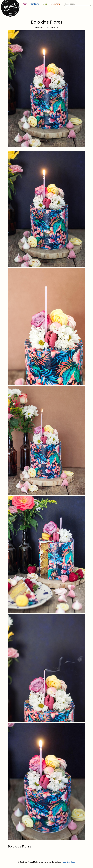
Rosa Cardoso (68, 862)
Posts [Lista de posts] (25, 4)
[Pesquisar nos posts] (77, 4)
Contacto (35, 4)
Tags (45, 4)
